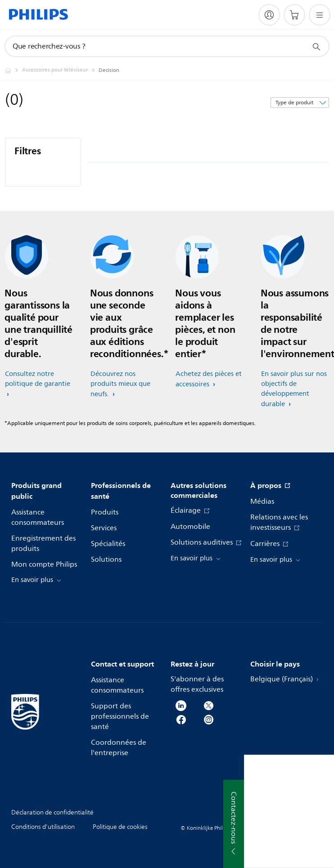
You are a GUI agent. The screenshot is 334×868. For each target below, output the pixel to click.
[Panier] (294, 15)
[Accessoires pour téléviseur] (60, 70)
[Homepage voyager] (14, 70)
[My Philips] (269, 15)
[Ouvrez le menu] (320, 15)
